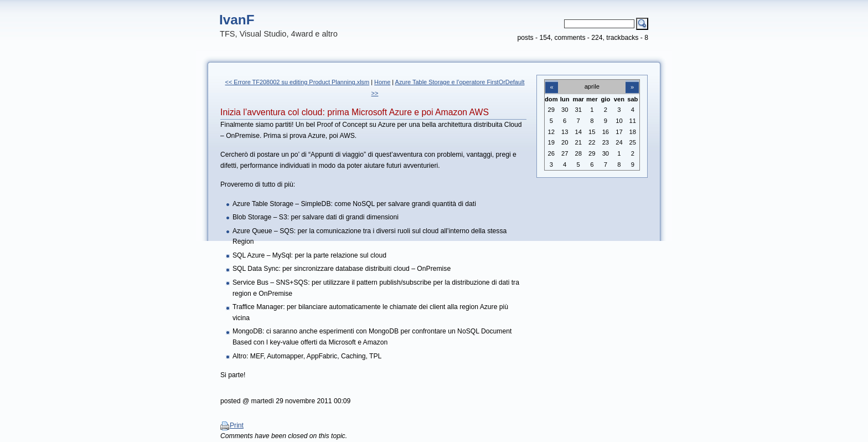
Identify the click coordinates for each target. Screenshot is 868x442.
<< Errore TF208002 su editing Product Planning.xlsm (298, 82)
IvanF (237, 20)
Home (382, 82)
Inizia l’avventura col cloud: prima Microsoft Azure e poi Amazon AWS (355, 112)
